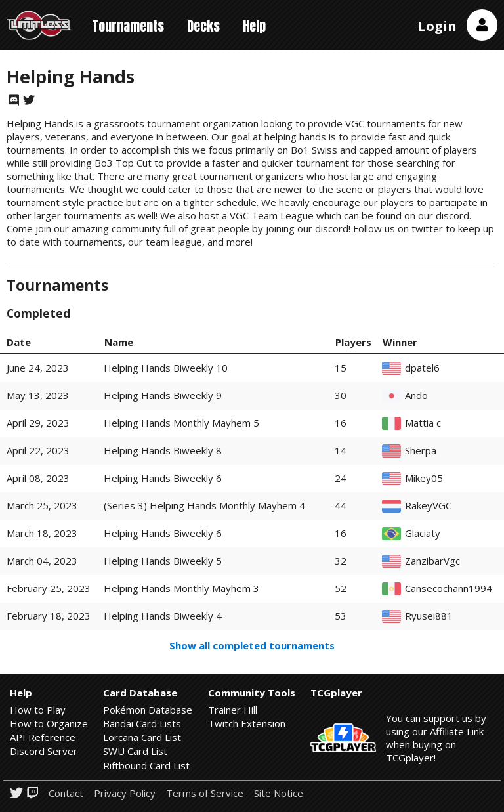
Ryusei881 (429, 616)
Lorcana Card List (142, 737)
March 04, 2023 (42, 561)
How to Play (38, 710)
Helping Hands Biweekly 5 (163, 561)
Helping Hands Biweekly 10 (166, 368)
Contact (66, 793)
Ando (416, 395)
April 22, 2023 (38, 450)
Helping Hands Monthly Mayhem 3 (181, 588)
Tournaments (128, 26)
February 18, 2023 (49, 616)
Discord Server (44, 751)
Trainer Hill (233, 710)
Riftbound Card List (146, 765)
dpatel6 (422, 368)
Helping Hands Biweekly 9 (163, 395)
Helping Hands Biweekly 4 (163, 616)
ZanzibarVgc (432, 561)
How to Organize (49, 723)
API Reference (43, 737)
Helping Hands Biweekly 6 (163, 478)
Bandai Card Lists (142, 723)
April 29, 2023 (38, 423)
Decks (203, 26)
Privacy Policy (125, 793)
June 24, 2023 (38, 368)
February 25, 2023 (49, 588)
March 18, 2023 (42, 533)
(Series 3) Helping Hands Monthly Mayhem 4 (204, 505)
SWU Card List (135, 751)
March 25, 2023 (42, 505)
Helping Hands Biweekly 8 (163, 450)
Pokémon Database (148, 710)
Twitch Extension (247, 723)
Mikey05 (424, 478)
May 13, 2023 (38, 395)
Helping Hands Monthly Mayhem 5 (181, 423)
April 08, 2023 (38, 478)
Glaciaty (423, 533)
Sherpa (421, 451)
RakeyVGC (428, 506)
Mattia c (423, 423)
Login (437, 26)
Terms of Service (205, 793)
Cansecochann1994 (449, 588)
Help (254, 26)
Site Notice (279, 793)
